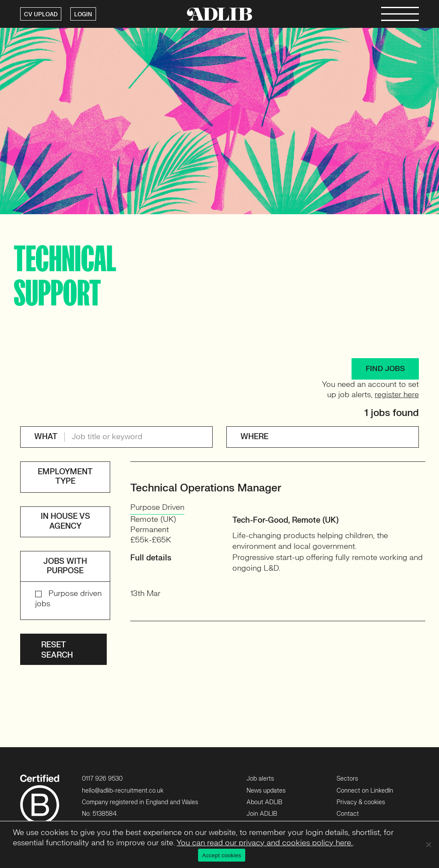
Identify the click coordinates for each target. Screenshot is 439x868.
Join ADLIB (262, 814)
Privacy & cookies (361, 802)
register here (397, 395)
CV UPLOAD (41, 15)
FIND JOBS (385, 369)
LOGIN (83, 15)
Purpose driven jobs (68, 599)
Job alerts (260, 779)
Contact (348, 814)
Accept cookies (222, 855)
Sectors (347, 779)
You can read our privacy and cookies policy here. (265, 843)
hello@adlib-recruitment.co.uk (123, 791)
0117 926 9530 (102, 779)
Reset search (57, 650)
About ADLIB (264, 802)
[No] (428, 844)
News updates (266, 791)
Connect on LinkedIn (365, 791)
